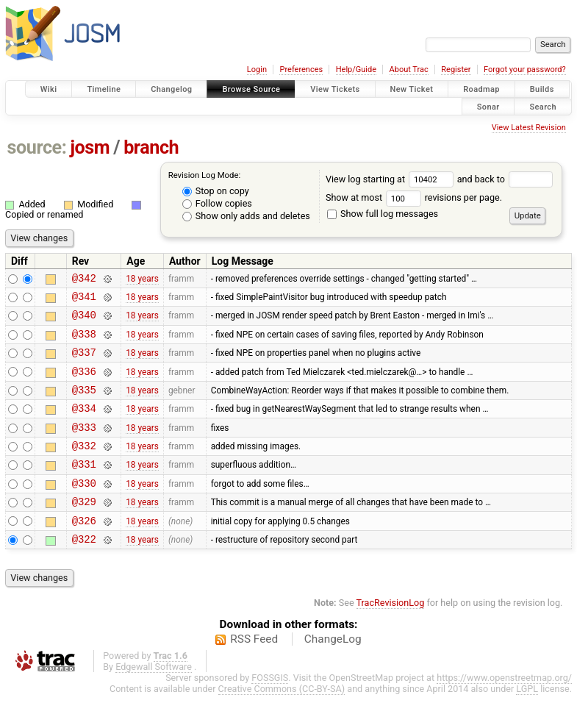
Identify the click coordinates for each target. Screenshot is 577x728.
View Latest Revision (529, 128)
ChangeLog (333, 672)
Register (456, 69)
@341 (84, 300)
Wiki (49, 89)
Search (543, 106)
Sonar (488, 106)
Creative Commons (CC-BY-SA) (282, 722)
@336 (84, 384)
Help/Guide (356, 69)
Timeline (104, 89)
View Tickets (335, 89)
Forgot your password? (525, 69)
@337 (84, 363)
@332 (84, 467)
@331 (84, 488)
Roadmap (481, 89)
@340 (84, 321)
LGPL (527, 722)
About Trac (409, 69)
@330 (84, 509)
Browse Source (251, 89)
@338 (84, 342)
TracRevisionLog (391, 636)
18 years (142, 279)
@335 (84, 405)
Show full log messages (383, 214)
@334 (84, 425)
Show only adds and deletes (246, 216)
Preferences (301, 69)
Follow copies (217, 203)
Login (257, 69)
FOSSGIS (270, 711)
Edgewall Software (154, 700)
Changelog (171, 89)
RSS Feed (254, 672)
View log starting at (391, 179)
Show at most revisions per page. (414, 197)
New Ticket (412, 89)
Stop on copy (216, 191)
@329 (84, 530)
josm (90, 147)
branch (151, 147)
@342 (84, 280)
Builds (542, 89)
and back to (505, 179)
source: (37, 147)
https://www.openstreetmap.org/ (504, 711)
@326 (84, 551)
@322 (84, 572)
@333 (84, 447)
